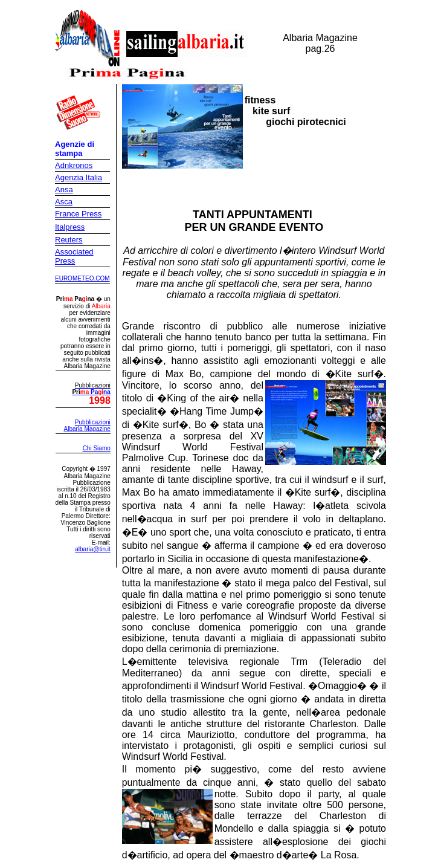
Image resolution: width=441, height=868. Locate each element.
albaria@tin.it (93, 549)
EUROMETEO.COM (82, 278)
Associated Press (74, 256)
